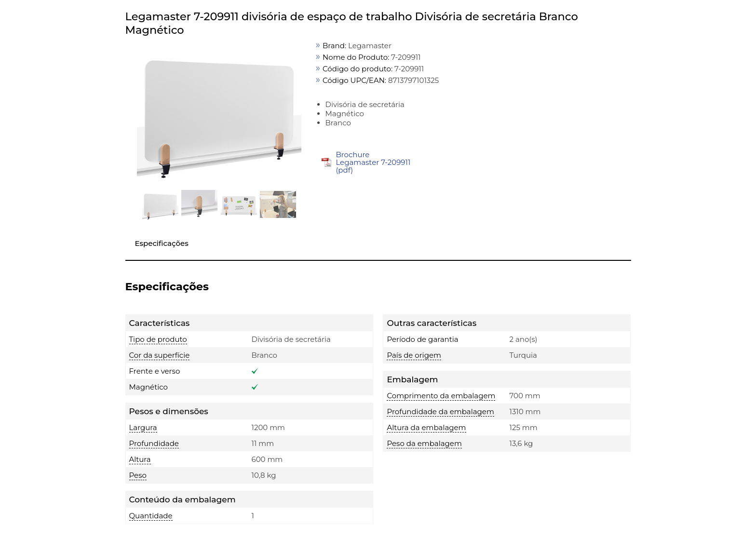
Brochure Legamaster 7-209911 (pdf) (373, 162)
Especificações (162, 243)
